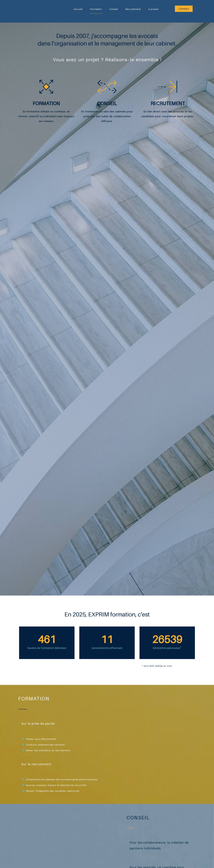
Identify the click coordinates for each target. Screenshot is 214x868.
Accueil (78, 9)
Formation (96, 9)
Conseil (114, 9)
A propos (153, 9)
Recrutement (133, 9)
